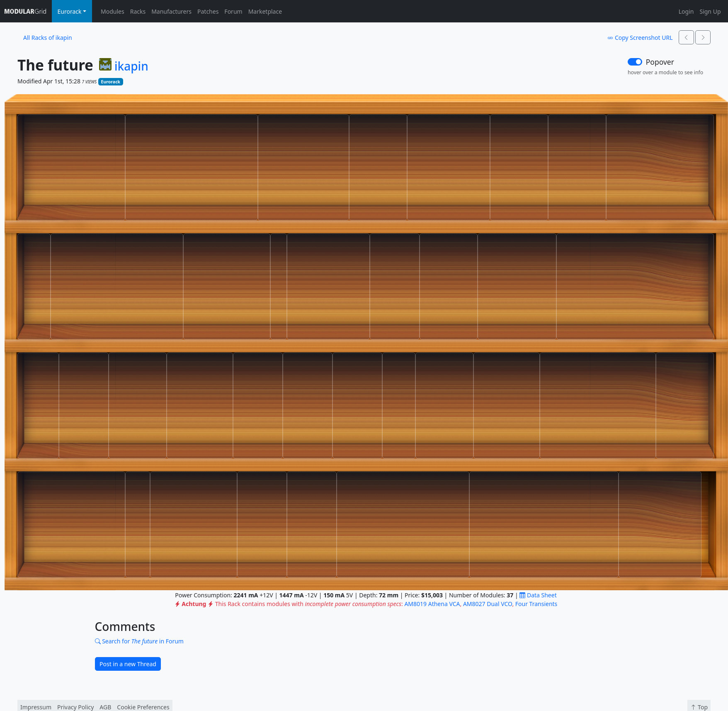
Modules (113, 11)
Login (686, 11)
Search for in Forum (139, 641)
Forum (233, 11)
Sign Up (710, 11)
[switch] (635, 62)
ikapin (131, 66)
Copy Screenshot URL (640, 38)
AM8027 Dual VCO (488, 604)
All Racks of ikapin (48, 38)
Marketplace (265, 11)
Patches (208, 11)
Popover (660, 62)
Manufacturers (171, 11)
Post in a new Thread (128, 664)
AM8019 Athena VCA (432, 604)
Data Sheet (538, 595)
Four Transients (536, 604)
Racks (138, 11)
